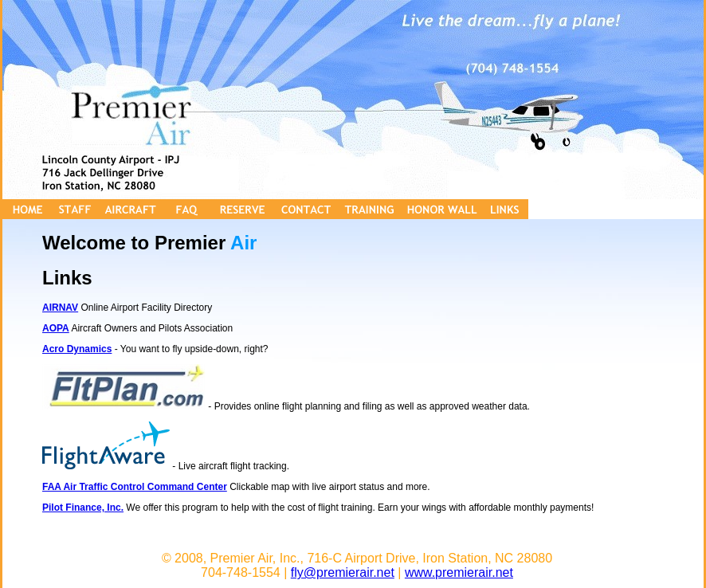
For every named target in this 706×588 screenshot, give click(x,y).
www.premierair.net (459, 572)
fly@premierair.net (343, 572)
